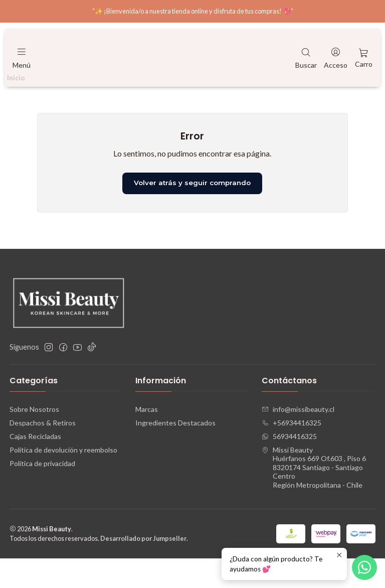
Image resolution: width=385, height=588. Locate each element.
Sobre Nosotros (34, 438)
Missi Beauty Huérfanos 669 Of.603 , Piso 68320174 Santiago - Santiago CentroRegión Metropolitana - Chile (314, 496)
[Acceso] (336, 58)
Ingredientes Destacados (175, 452)
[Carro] (364, 58)
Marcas (147, 438)
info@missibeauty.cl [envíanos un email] (298, 438)
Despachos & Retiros (43, 452)
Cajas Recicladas (35, 465)
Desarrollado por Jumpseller (143, 568)
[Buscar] (306, 58)
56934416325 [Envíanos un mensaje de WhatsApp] (289, 465)
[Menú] (22, 58)
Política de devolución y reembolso (63, 479)
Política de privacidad (42, 492)
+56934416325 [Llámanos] (292, 452)
